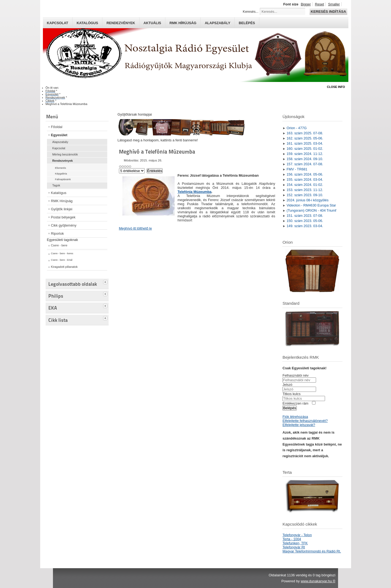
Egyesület (59, 135)
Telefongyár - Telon (297, 535)
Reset (319, 4)
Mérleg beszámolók (65, 154)
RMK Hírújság (62, 201)
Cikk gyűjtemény (64, 225)
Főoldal (57, 127)
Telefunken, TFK (295, 543)
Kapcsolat (58, 23)
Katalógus (87, 23)
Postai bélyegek (63, 217)
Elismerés (61, 168)
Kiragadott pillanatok (64, 267)
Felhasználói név (295, 375)
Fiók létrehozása (295, 417)
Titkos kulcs (291, 394)
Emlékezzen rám (295, 403)
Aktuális (152, 23)
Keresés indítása (328, 12)
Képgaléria (61, 174)
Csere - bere (59, 245)
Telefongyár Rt (294, 547)
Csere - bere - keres (62, 253)
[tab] (106, 281)
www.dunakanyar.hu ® (318, 581)
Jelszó (287, 385)
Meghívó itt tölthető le (135, 228)
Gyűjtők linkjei (62, 209)
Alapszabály (217, 23)
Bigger (306, 4)
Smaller (334, 4)
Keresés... (251, 12)
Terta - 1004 (292, 539)
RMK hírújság (183, 23)
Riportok (58, 233)
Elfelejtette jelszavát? (299, 425)
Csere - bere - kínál (62, 260)
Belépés (247, 23)
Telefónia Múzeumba (195, 192)
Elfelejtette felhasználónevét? (305, 421)
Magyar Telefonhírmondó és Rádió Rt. (312, 551)
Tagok (56, 185)
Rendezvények (121, 23)
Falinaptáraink (63, 179)
